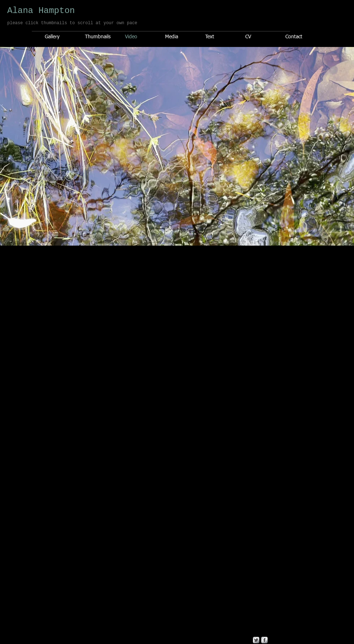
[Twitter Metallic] (256, 640)
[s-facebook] (264, 640)
